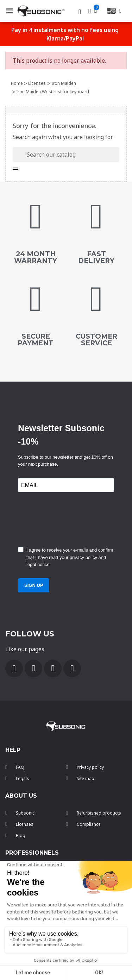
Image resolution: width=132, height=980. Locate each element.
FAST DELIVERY (96, 257)
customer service (96, 340)
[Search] (66, 155)
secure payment (36, 340)
